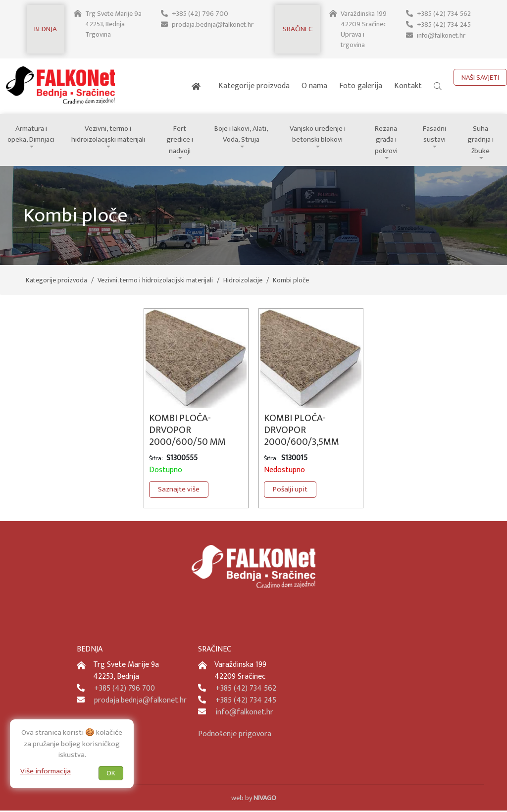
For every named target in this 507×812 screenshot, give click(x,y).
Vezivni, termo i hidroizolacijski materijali (109, 135)
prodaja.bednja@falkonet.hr (213, 24)
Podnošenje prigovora (235, 735)
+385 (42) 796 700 (200, 14)
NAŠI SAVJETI (480, 78)
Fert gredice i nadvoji (182, 135)
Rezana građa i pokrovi (388, 140)
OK (111, 773)
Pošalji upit (290, 491)
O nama (314, 86)
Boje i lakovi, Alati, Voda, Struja (243, 135)
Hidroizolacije (243, 282)
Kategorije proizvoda (254, 86)
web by (254, 799)
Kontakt (408, 86)
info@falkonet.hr (441, 34)
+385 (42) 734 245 (444, 24)
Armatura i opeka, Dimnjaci (32, 135)
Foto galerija (361, 86)
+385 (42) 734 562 (444, 14)
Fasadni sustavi (436, 135)
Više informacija (46, 771)
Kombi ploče (291, 282)
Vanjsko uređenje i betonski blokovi (319, 135)
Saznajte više (179, 491)
